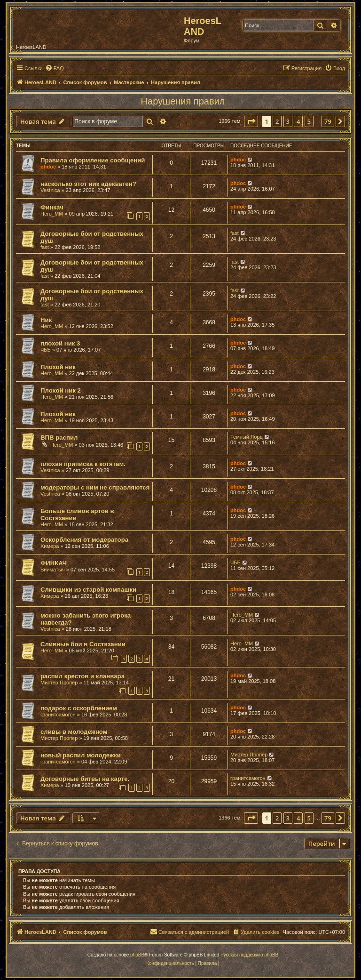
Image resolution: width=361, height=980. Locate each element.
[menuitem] (55, 68)
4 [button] (298, 121)
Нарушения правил (183, 101)
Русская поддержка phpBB (249, 955)
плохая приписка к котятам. (83, 464)
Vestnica (50, 190)
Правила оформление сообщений (93, 160)
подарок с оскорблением (79, 708)
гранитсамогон (58, 715)
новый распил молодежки (81, 755)
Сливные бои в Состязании (83, 644)
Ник (46, 320)
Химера (50, 546)
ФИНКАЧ (54, 563)
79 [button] (328, 121)
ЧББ (46, 350)
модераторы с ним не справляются (95, 487)
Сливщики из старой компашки (88, 590)
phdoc (48, 167)
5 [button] (309, 121)
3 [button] (288, 121)
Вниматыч (53, 570)
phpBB (137, 955)
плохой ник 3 (60, 343)
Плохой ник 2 (61, 390)
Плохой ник (58, 367)
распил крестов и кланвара (82, 676)
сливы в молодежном (74, 732)
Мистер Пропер (59, 683)
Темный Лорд (247, 437)
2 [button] (277, 121)
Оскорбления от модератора (84, 540)
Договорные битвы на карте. (85, 779)
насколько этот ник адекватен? (88, 184)
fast (45, 247)
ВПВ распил (59, 438)
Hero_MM (52, 214)
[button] (251, 121)
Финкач (52, 207)
